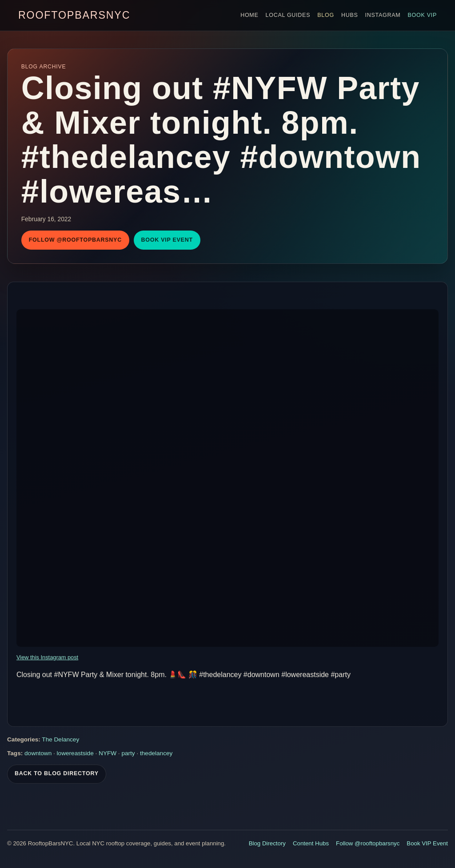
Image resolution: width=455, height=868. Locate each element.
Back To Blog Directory (57, 774)
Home (249, 15)
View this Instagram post (47, 658)
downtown (38, 754)
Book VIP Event (167, 240)
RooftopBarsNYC (74, 15)
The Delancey (60, 740)
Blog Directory (267, 843)
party (128, 754)
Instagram (383, 15)
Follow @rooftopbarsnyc (75, 240)
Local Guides (288, 15)
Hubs (350, 15)
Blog (326, 15)
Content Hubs (311, 843)
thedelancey (156, 754)
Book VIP (422, 15)
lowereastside (75, 754)
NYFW (108, 754)
